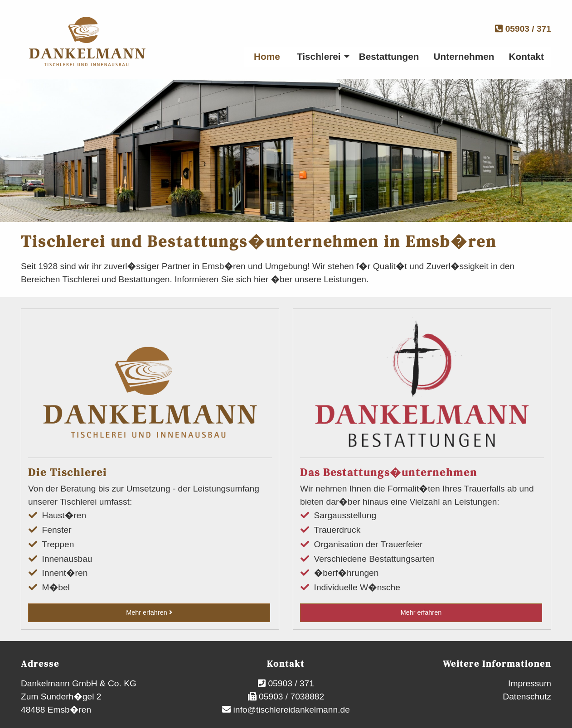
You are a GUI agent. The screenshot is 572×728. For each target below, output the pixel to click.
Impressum (530, 683)
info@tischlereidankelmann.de (290, 710)
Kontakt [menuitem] (526, 56)
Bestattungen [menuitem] (389, 56)
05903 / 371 (523, 29)
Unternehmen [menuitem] (464, 56)
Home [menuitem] (267, 56)
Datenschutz (527, 697)
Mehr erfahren (149, 612)
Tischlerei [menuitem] (319, 56)
